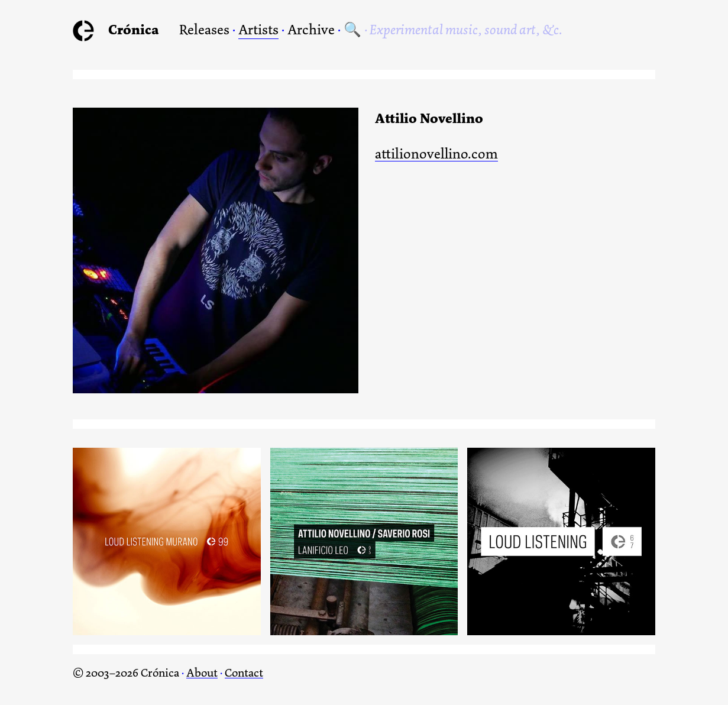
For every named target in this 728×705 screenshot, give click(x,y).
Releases (204, 30)
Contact (244, 673)
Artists (258, 30)
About (202, 673)
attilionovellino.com (436, 155)
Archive (311, 30)
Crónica (134, 30)
